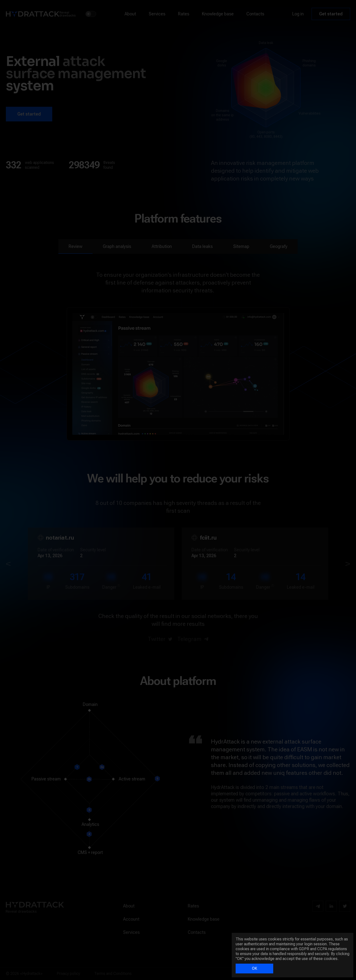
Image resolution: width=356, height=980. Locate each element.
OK (255, 968)
